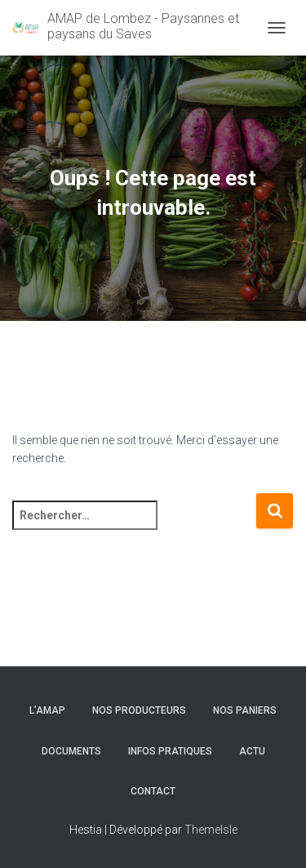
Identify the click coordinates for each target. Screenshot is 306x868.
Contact (153, 791)
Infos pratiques (170, 751)
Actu (252, 751)
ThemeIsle (211, 830)
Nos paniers (245, 710)
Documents (71, 751)
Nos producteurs (139, 710)
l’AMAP (47, 710)
